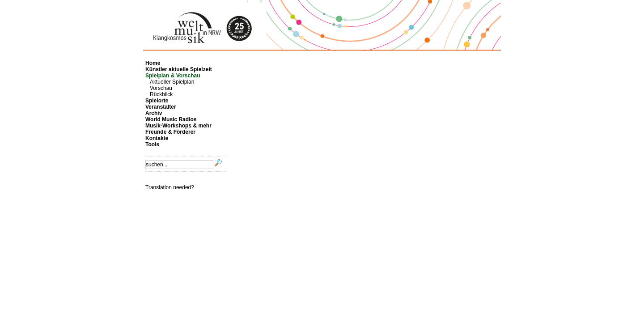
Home (153, 63)
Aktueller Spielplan (172, 82)
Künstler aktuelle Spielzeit (179, 69)
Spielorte (157, 101)
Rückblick (161, 94)
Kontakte (157, 138)
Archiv (154, 113)
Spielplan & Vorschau (173, 76)
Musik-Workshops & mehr (178, 126)
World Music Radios (171, 119)
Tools (152, 144)
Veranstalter (161, 107)
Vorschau (161, 88)
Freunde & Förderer (170, 132)
